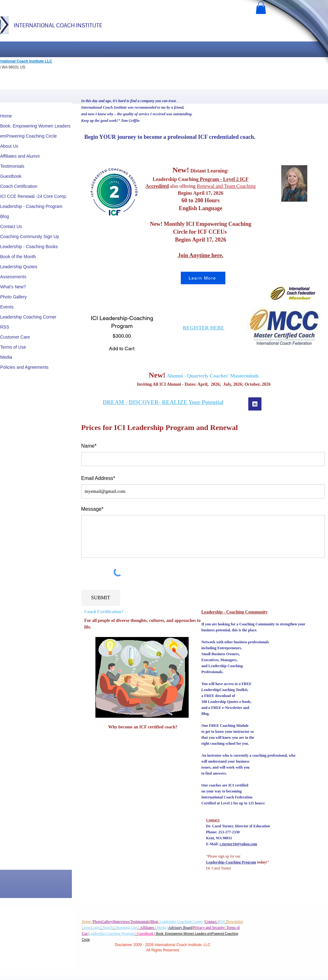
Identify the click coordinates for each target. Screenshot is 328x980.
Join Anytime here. (200, 255)
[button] (261, 8)
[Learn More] (203, 278)
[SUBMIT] (101, 598)
